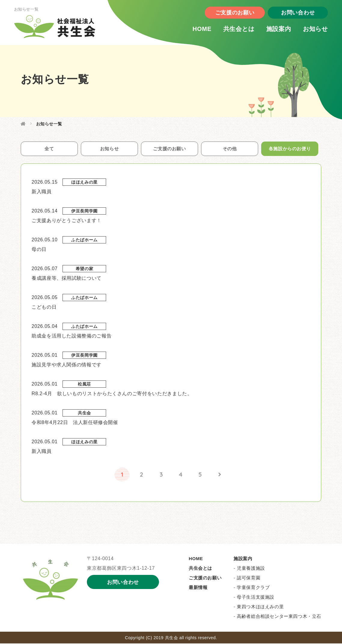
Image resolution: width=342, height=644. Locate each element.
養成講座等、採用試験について (67, 279)
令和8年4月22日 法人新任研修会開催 (75, 423)
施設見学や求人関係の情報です (67, 365)
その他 (230, 149)
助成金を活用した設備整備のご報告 (72, 336)
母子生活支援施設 (256, 598)
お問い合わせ (294, 14)
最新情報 (198, 588)
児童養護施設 (251, 569)
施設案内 (275, 30)
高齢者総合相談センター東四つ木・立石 (279, 617)
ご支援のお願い (231, 14)
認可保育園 (249, 578)
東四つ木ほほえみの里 (260, 607)
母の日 (39, 250)
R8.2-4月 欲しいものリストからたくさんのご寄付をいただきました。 (112, 394)
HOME (198, 30)
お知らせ (311, 30)
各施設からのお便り (290, 149)
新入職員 (42, 192)
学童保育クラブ (253, 588)
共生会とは (235, 30)
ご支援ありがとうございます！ (67, 221)
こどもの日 (44, 308)
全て (49, 149)
